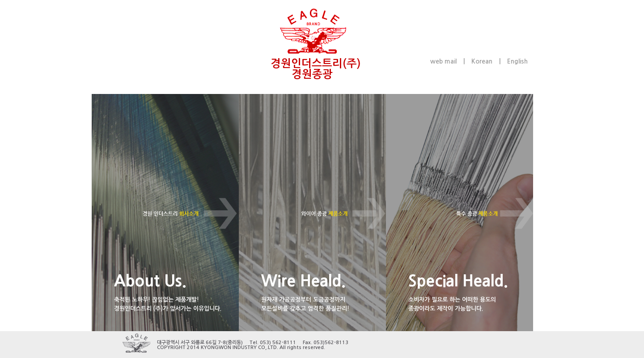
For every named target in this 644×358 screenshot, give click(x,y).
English (517, 61)
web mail (443, 61)
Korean (482, 61)
